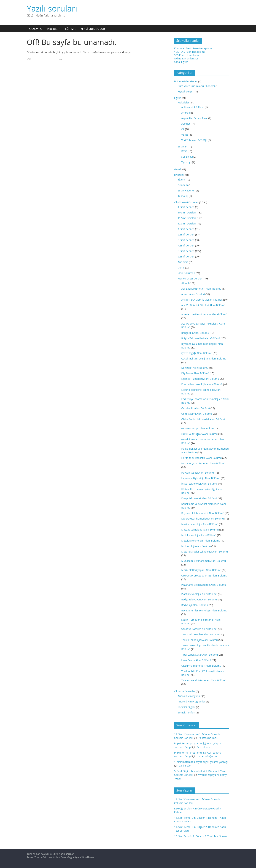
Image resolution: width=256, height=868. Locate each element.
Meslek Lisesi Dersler (190, 278)
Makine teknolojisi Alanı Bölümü (200, 524)
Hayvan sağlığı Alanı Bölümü (198, 473)
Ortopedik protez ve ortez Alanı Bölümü (204, 576)
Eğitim (69, 29)
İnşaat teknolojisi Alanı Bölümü (199, 484)
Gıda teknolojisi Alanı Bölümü (198, 428)
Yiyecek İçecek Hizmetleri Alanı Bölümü (204, 680)
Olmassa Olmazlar (185, 691)
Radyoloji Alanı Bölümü (195, 605)
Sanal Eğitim (181, 62)
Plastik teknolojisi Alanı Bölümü (199, 594)
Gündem (183, 185)
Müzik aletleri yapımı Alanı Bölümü (201, 570)
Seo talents (203, 747)
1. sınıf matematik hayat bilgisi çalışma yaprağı (201, 762)
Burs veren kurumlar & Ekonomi (196, 86)
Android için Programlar (192, 701)
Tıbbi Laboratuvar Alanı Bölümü (200, 655)
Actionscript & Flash (193, 107)
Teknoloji (183, 196)
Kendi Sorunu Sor (93, 29)
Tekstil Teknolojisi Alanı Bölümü (200, 640)
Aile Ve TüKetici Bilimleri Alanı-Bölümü (203, 305)
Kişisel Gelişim (186, 91)
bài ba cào (185, 766)
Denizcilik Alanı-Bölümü (195, 368)
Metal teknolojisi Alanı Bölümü (199, 535)
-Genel (185, 283)
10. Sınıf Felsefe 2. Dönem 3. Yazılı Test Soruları (201, 836)
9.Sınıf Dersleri (186, 256)
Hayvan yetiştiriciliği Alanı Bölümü (201, 478)
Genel (178, 169)
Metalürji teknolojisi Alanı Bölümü (201, 541)
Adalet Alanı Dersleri (193, 294)
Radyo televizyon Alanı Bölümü (199, 599)
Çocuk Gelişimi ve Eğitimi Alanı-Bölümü (204, 359)
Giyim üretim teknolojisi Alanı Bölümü (203, 419)
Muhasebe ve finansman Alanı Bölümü (204, 561)
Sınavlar (182, 146)
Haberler (52, 29)
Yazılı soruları (52, 8)
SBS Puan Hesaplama (187, 55)
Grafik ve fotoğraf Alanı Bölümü (200, 434)
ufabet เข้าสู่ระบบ (207, 756)
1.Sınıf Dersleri (186, 207)
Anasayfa (35, 29)
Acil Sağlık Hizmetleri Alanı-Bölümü (201, 289)
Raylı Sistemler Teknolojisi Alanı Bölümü (204, 610)
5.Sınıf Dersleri (186, 234)
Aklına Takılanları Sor (186, 58)
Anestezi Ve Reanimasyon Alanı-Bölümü (204, 314)
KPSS (184, 151)
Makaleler (184, 102)
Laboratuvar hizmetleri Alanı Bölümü (203, 519)
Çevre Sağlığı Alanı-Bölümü (197, 353)
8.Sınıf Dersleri (186, 251)
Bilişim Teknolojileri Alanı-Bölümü (201, 338)
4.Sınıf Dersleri (186, 229)
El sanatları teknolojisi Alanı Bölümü (202, 384)
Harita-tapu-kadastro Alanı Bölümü (202, 458)
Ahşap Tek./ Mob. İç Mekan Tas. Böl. (202, 300)
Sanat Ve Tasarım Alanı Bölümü (199, 629)
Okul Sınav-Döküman (186, 202)
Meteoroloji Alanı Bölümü (196, 546)
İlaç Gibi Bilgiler (187, 707)
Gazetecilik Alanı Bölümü (196, 408)
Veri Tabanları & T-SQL (194, 140)
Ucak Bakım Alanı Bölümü (196, 660)
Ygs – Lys (186, 162)
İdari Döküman (186, 273)
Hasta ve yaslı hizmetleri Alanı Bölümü (203, 463)
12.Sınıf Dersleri (187, 223)
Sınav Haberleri (187, 190)
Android (186, 113)
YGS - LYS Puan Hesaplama (190, 52)
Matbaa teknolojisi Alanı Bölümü (200, 530)
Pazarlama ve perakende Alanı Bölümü (204, 585)
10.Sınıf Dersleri (187, 212)
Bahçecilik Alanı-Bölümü (195, 333)
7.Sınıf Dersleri (186, 245)
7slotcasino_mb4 (208, 738)
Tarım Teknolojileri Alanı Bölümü (200, 634)
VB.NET (186, 135)
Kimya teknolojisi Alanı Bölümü (199, 498)
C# (183, 129)
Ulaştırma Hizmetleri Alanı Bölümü (201, 666)
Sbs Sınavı (187, 157)
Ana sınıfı (183, 262)
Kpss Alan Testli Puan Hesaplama (193, 48)
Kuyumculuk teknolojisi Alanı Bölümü (203, 513)
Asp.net (186, 124)
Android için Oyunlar (190, 696)
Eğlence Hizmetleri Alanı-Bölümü (200, 379)
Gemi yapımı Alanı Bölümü (197, 414)
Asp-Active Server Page (195, 118)
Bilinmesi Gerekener (186, 81)
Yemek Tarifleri (187, 712)
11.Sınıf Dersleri (187, 218)
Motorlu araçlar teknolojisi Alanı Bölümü (205, 552)
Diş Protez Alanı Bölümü (195, 373)
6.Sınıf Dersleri (186, 240)
